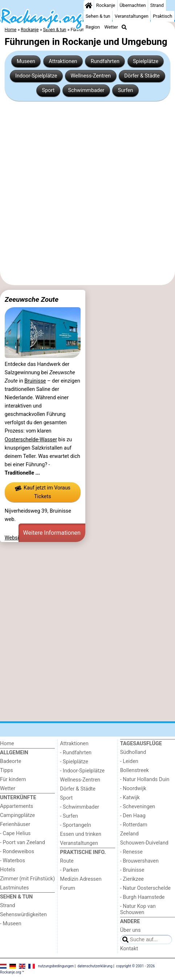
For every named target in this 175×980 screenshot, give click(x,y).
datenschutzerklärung (95, 966)
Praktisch (162, 16)
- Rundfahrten (76, 753)
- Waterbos (13, 861)
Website (14, 538)
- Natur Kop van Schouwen (138, 909)
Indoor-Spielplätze (36, 76)
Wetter (111, 27)
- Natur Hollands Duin (145, 779)
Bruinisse (35, 381)
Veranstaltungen (132, 16)
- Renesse (131, 852)
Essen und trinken (81, 834)
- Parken (69, 870)
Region (93, 27)
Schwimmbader (86, 90)
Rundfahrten (105, 61)
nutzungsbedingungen (56, 966)
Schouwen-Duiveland (144, 843)
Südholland (133, 752)
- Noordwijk (133, 789)
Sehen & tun (98, 16)
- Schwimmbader (80, 807)
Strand (157, 5)
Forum (67, 888)
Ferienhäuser (15, 824)
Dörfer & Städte (142, 76)
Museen (26, 61)
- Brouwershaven (139, 861)
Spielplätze (146, 61)
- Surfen (69, 816)
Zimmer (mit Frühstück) (27, 879)
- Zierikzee (132, 879)
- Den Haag (133, 816)
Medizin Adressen (81, 879)
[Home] (89, 5)
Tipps (7, 770)
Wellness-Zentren (91, 76)
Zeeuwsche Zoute (32, 299)
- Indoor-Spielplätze (82, 771)
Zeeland (129, 834)
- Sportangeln (75, 825)
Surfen (126, 90)
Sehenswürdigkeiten (23, 915)
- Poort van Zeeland (23, 843)
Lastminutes (14, 888)
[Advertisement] (87, 193)
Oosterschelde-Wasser (31, 440)
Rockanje (106, 5)
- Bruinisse (132, 870)
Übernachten (133, 5)
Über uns (131, 930)
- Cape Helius (15, 833)
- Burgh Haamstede (143, 897)
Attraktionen (63, 61)
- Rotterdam (134, 825)
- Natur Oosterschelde (145, 888)
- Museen (11, 924)
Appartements (17, 806)
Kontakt (129, 949)
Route (67, 861)
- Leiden (129, 761)
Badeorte (11, 761)
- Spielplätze (74, 762)
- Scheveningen (138, 807)
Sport (48, 90)
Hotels (8, 870)
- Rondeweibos (17, 852)
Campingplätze (17, 815)
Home (7, 744)
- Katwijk (130, 798)
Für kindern (13, 779)
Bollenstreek (135, 770)
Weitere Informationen (52, 533)
